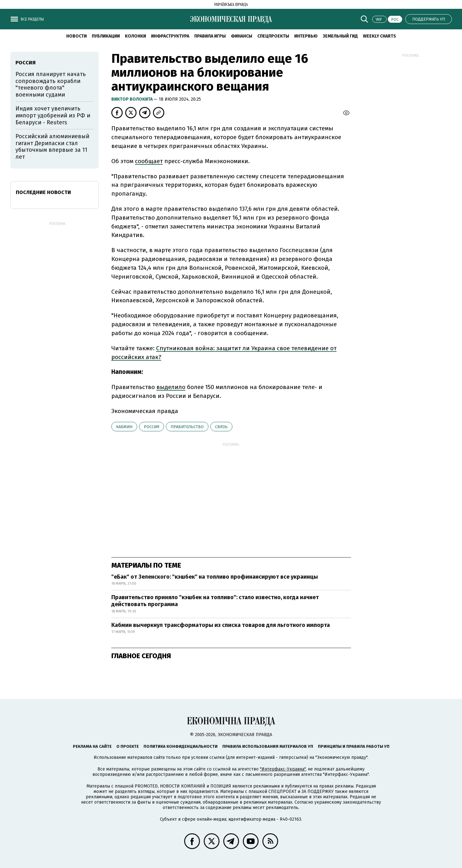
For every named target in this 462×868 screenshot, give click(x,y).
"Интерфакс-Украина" (283, 769)
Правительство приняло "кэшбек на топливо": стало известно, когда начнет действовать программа (215, 601)
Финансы (242, 36)
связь (221, 427)
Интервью (306, 36)
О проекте (128, 746)
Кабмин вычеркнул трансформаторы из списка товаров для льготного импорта (221, 625)
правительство (187, 427)
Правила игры (210, 36)
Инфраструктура (170, 36)
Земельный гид (340, 36)
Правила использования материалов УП (268, 746)
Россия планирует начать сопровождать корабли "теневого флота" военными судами (51, 84)
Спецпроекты (273, 36)
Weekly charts (380, 36)
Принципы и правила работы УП (354, 746)
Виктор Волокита (132, 99)
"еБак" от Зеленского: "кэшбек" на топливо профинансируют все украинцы (215, 577)
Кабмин (124, 427)
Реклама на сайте (92, 746)
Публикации (106, 36)
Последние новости (43, 192)
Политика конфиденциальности (181, 746)
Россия (152, 427)
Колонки (135, 36)
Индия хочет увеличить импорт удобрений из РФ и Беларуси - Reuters (53, 115)
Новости (76, 36)
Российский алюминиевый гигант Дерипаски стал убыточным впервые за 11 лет (52, 147)
